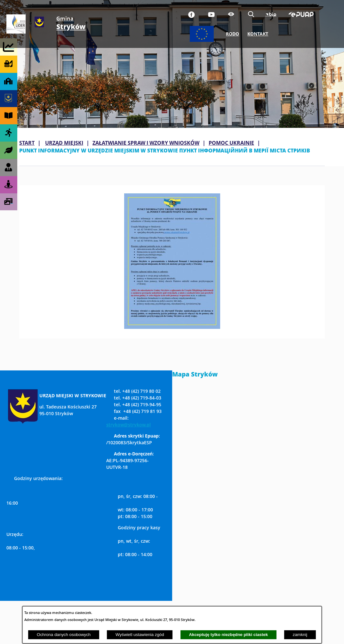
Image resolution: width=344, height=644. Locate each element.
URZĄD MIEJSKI (64, 143)
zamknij (300, 635)
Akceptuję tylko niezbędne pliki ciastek (228, 635)
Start (27, 143)
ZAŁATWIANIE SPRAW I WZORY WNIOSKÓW (146, 143)
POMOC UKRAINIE (231, 143)
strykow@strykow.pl (128, 425)
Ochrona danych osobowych (64, 635)
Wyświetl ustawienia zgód (140, 635)
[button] (172, 327)
